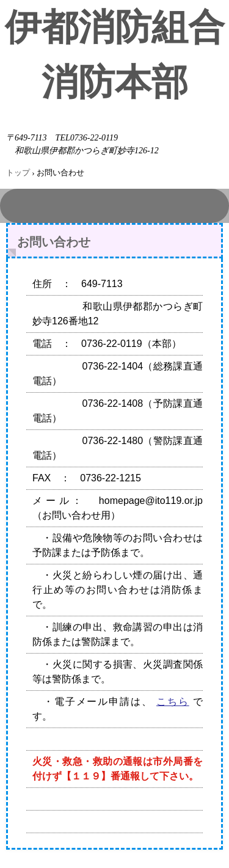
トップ (18, 173)
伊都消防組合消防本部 (115, 55)
